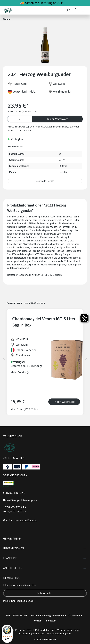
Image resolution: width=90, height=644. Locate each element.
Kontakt (38, 621)
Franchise (10, 558)
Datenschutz (75, 616)
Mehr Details (19, 372)
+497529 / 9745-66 (15, 507)
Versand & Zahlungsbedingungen (48, 616)
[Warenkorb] (75, 10)
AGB (8, 616)
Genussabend (12, 539)
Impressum (51, 621)
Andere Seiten (13, 568)
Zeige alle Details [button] (45, 181)
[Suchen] (68, 10)
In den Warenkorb (58, 119)
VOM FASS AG (49, 640)
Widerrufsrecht (20, 616)
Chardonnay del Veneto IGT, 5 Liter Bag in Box (44, 322)
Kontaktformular (28, 520)
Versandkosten (65, 630)
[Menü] (83, 10)
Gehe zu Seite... (45, 593)
